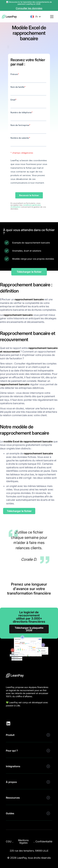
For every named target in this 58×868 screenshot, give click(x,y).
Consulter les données (29, 8)
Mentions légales (23, 841)
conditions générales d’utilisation (26, 206)
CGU (9, 841)
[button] (36, 17)
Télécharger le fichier (29, 272)
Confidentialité (44, 841)
